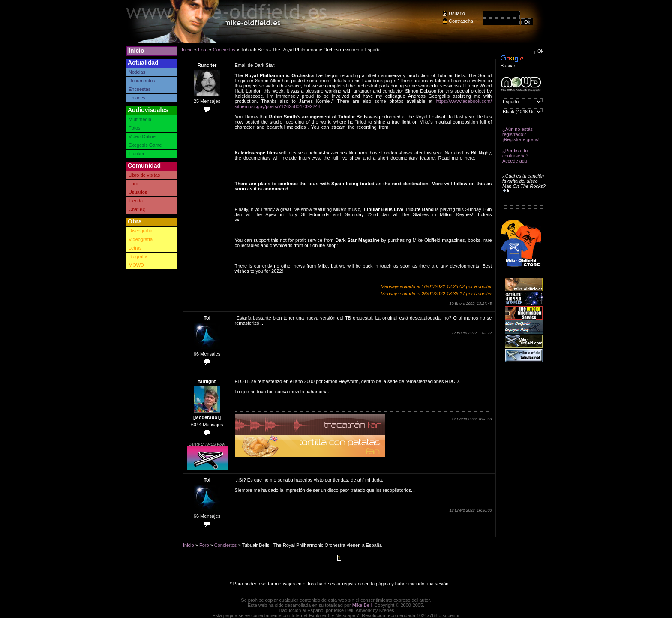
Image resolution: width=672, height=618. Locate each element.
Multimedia (140, 119)
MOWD (136, 265)
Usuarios (138, 192)
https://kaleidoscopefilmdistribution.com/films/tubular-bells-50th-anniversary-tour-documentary (363, 160)
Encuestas (139, 89)
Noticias (137, 72)
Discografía (141, 231)
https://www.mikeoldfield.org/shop (374, 245)
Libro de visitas (144, 175)
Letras (135, 248)
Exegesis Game (145, 145)
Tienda (136, 201)
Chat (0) (137, 209)
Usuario (457, 13)
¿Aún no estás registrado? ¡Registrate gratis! (521, 134)
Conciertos (224, 50)
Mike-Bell (362, 605)
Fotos (135, 128)
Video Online (142, 136)
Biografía (138, 256)
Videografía (141, 239)
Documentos (142, 81)
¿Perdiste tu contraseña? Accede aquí (515, 156)
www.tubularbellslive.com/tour (273, 220)
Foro (133, 184)
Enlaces (137, 98)
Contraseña (461, 21)
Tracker (136, 154)
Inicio (136, 51)
